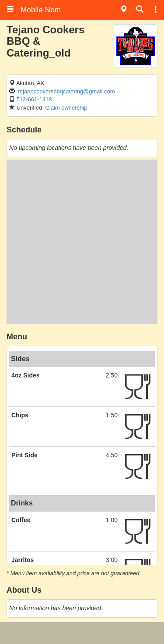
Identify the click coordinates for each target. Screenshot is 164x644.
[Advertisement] (82, 242)
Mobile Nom (34, 10)
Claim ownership (66, 108)
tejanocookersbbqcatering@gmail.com (66, 91)
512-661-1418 (34, 99)
